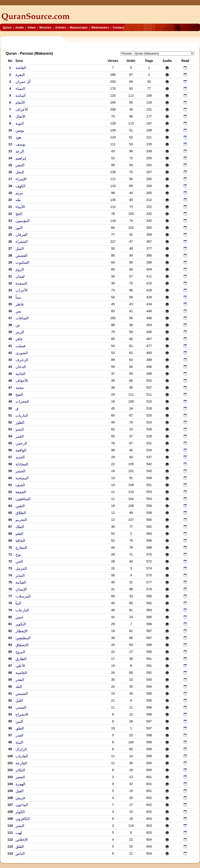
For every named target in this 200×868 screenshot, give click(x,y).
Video (32, 27)
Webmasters (100, 27)
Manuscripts (79, 27)
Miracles (45, 27)
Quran (7, 27)
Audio (20, 27)
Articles (61, 27)
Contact (118, 27)
